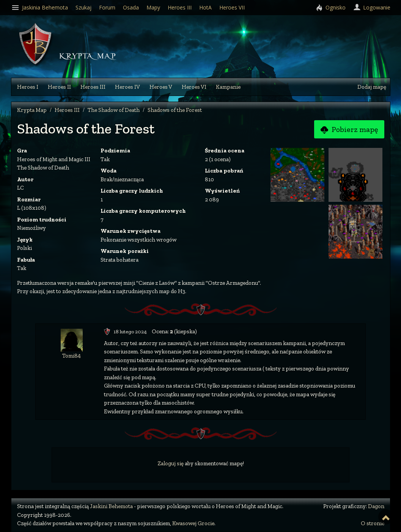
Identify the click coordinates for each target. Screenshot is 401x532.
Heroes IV (127, 87)
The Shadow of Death (114, 110)
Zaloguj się (171, 463)
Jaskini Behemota (111, 506)
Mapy (153, 7)
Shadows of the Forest (175, 110)
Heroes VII (232, 7)
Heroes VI (194, 87)
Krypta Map (32, 110)
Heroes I (28, 87)
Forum (107, 7)
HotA (205, 7)
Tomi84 (72, 356)
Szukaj (83, 7)
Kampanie (228, 87)
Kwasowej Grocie (193, 523)
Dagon (376, 506)
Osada (131, 7)
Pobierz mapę (349, 130)
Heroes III (93, 87)
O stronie (373, 523)
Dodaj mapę (372, 87)
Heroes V (161, 87)
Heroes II (59, 87)
